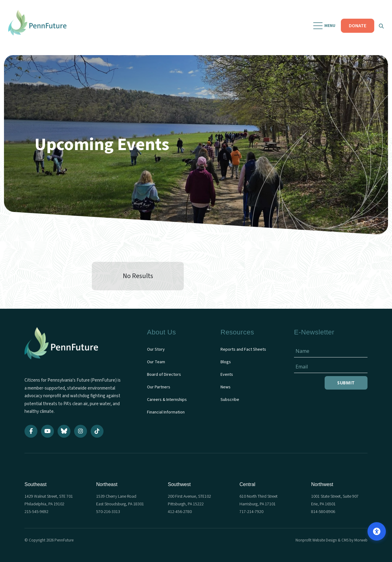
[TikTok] (97, 431)
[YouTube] (47, 431)
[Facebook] (31, 431)
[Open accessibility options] (377, 531)
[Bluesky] (64, 431)
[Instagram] (81, 431)
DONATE (357, 28)
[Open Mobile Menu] (324, 28)
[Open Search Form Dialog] (380, 28)
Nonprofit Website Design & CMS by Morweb (332, 540)
